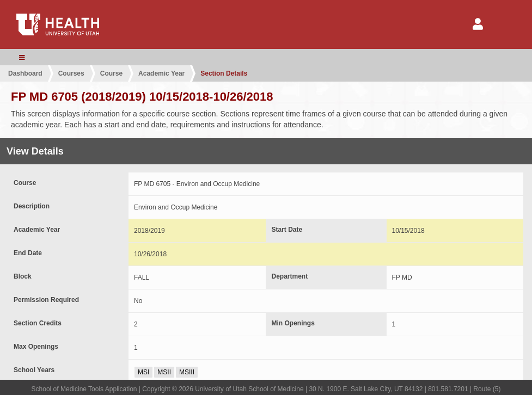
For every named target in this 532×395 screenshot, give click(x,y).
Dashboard (25, 73)
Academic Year (161, 73)
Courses (71, 73)
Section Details (224, 73)
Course (111, 73)
